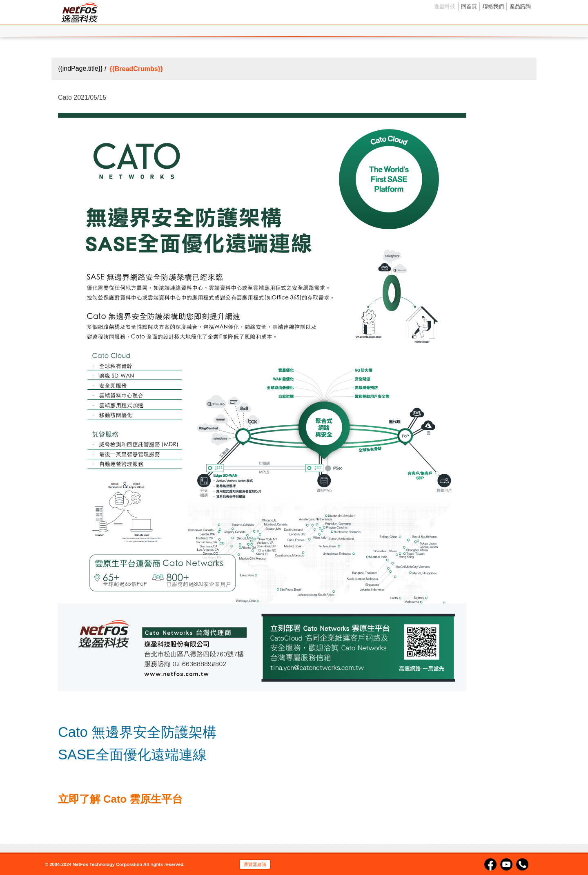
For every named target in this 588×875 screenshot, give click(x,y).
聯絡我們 (493, 6)
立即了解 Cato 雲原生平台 (120, 799)
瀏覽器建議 (255, 864)
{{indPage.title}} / (82, 69)
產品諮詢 (520, 6)
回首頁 (469, 6)
